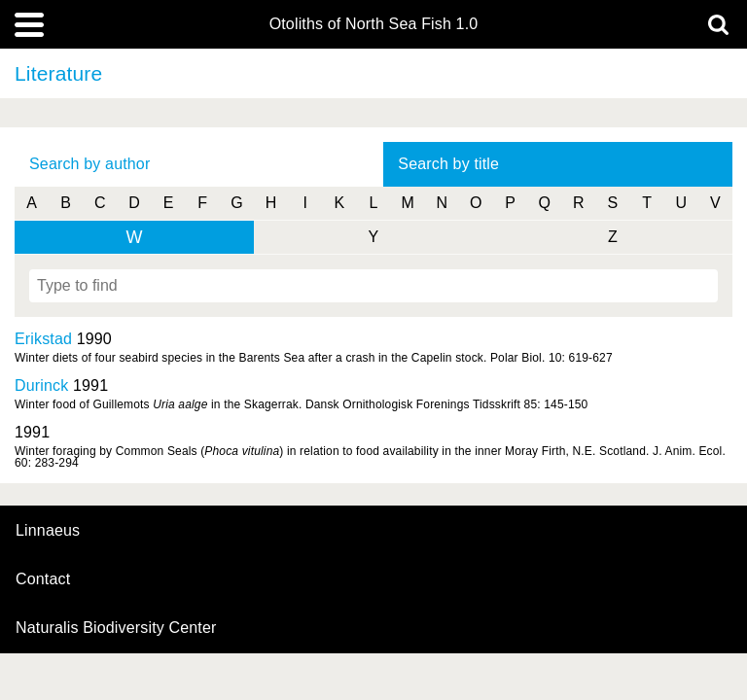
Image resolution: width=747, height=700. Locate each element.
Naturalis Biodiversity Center (116, 628)
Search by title (448, 164)
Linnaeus (48, 531)
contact (43, 579)
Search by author (89, 164)
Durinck (41, 385)
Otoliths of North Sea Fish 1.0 (374, 24)
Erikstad (43, 339)
